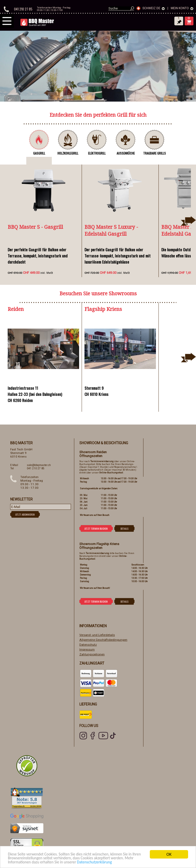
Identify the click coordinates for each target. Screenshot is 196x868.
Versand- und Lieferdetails (97, 635)
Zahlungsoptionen (92, 654)
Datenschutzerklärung (114, 862)
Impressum (87, 649)
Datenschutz (88, 645)
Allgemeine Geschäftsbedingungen (103, 640)
